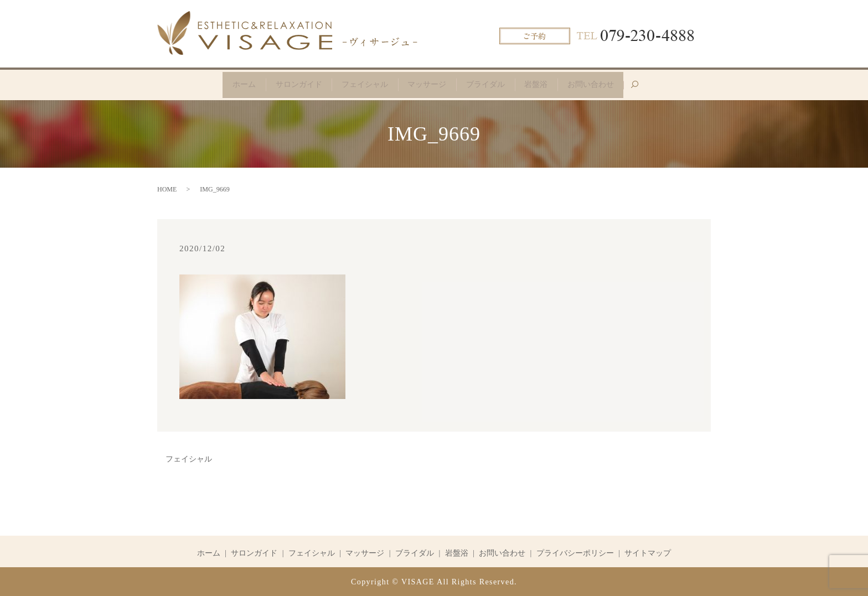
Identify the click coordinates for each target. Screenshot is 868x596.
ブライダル (488, 84)
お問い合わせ (597, 84)
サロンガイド (294, 84)
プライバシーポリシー (575, 552)
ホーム (238, 84)
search (647, 88)
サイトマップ (648, 552)
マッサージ (427, 84)
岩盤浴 (540, 84)
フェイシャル (363, 84)
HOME (167, 189)
